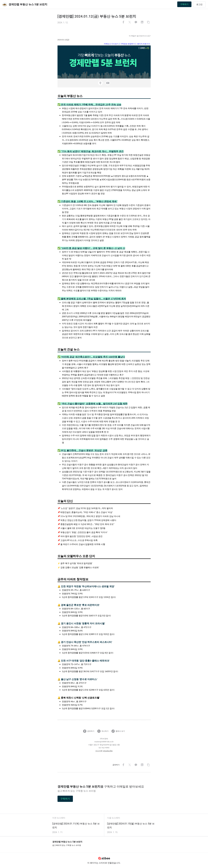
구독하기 (184, 4)
